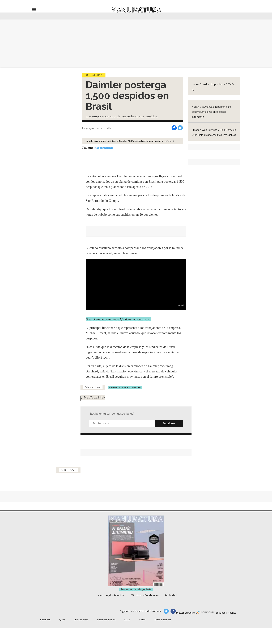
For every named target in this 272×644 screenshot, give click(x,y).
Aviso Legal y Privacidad (112, 595)
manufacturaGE (166, 611)
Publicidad (171, 595)
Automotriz (94, 75)
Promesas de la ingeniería (136, 589)
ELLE (127, 620)
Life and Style (81, 620)
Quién (62, 620)
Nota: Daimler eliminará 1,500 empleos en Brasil (118, 319)
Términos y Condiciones (145, 595)
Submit (169, 423)
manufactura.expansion (173, 611)
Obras (142, 620)
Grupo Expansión (163, 620)
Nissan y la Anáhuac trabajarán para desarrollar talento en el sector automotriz (211, 112)
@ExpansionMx (103, 148)
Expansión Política (106, 620)
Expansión (45, 620)
